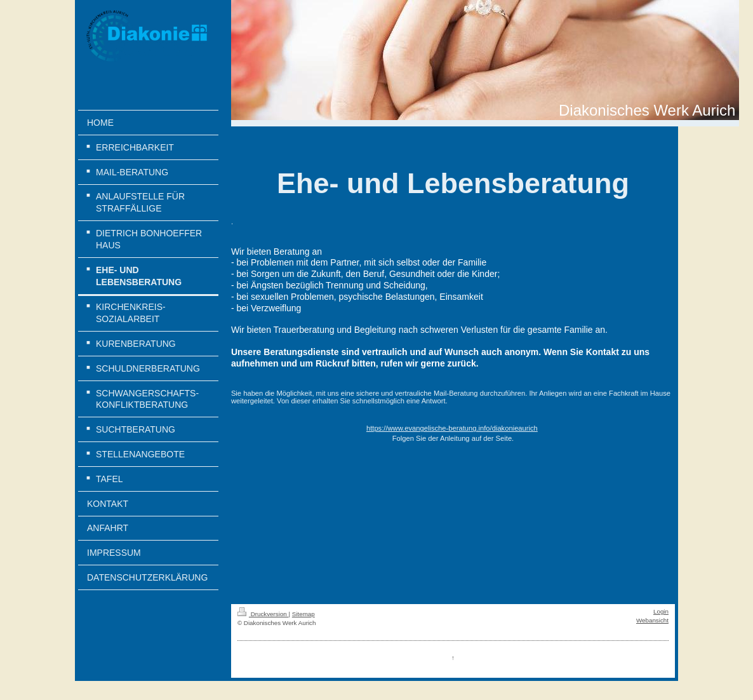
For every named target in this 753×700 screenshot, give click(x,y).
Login (661, 611)
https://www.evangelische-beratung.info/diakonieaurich (452, 428)
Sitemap (303, 614)
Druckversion (263, 614)
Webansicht (652, 620)
